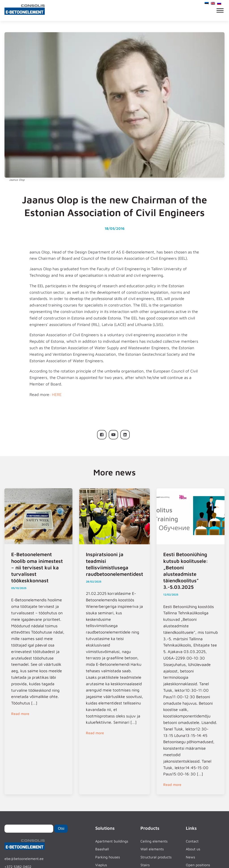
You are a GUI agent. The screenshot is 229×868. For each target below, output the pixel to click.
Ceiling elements (154, 841)
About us (193, 849)
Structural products (156, 857)
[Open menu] (220, 11)
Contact (192, 841)
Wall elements (152, 849)
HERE (57, 395)
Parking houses (108, 857)
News (190, 857)
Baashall (102, 849)
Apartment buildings (112, 841)
